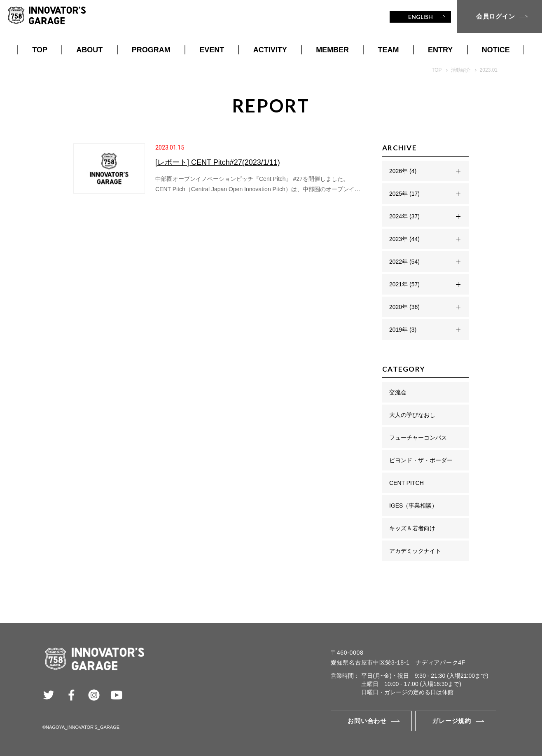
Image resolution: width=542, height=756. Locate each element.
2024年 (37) (404, 216)
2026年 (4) (403, 171)
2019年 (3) (403, 330)
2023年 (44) (404, 239)
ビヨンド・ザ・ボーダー (421, 460)
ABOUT (89, 50)
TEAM (389, 50)
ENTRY (440, 50)
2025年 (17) (404, 194)
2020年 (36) (404, 307)
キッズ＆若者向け (412, 528)
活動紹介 (461, 70)
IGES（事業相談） (413, 506)
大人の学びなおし (412, 415)
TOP (40, 50)
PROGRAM (151, 50)
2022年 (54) (404, 262)
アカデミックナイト (415, 551)
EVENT (212, 50)
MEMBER (332, 50)
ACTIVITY (270, 50)
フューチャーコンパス (418, 438)
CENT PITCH (406, 483)
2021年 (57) (404, 284)
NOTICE (496, 50)
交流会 (398, 392)
